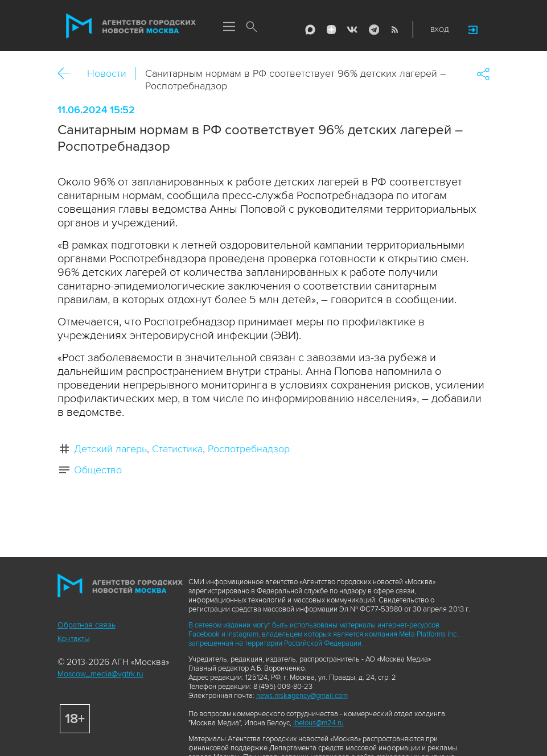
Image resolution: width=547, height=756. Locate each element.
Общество (98, 470)
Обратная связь (87, 625)
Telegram (373, 30)
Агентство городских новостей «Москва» (131, 26)
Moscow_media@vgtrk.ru (100, 674)
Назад (68, 74)
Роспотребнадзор (249, 449)
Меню (229, 27)
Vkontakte (352, 30)
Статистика (177, 449)
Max (310, 30)
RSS (394, 30)
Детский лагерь (110, 449)
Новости (107, 73)
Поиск (252, 27)
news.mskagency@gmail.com (302, 696)
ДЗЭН (331, 30)
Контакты (74, 639)
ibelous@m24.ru (318, 723)
